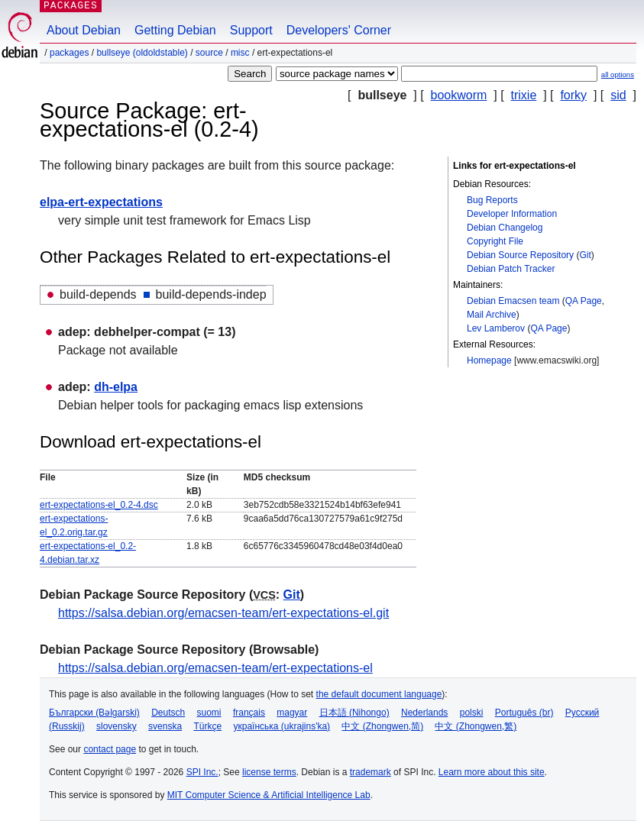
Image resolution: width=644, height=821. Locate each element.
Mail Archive (492, 315)
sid (618, 95)
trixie (524, 95)
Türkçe (207, 726)
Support (251, 30)
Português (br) (524, 713)
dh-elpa (116, 387)
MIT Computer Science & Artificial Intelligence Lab (269, 795)
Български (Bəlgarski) (94, 713)
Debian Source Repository (520, 255)
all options (618, 74)
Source (209, 53)
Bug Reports (492, 200)
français (249, 713)
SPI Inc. (202, 772)
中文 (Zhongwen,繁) (476, 726)
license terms (269, 772)
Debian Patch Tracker (511, 269)
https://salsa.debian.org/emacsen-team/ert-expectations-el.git (223, 613)
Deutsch (168, 713)
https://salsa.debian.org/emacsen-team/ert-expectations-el (215, 668)
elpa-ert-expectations (101, 202)
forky (573, 95)
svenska (165, 726)
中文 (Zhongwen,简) (382, 726)
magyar (292, 713)
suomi (209, 713)
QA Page (584, 301)
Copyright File (495, 241)
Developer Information (512, 214)
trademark (371, 772)
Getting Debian (175, 30)
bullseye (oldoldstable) (142, 53)
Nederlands (424, 713)
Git (585, 255)
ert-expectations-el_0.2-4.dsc (99, 505)
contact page (110, 749)
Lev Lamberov (496, 328)
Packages (69, 53)
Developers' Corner (339, 30)
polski (472, 713)
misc (240, 53)
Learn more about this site (492, 772)
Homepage (489, 360)
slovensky (117, 726)
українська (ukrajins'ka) (282, 726)
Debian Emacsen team (513, 301)
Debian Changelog (505, 228)
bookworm (459, 95)
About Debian (84, 30)
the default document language (379, 694)
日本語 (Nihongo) (354, 713)
